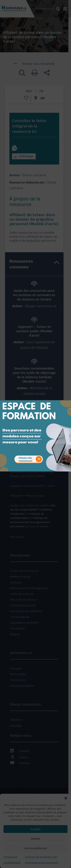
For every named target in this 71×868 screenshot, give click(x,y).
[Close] (68, 398)
